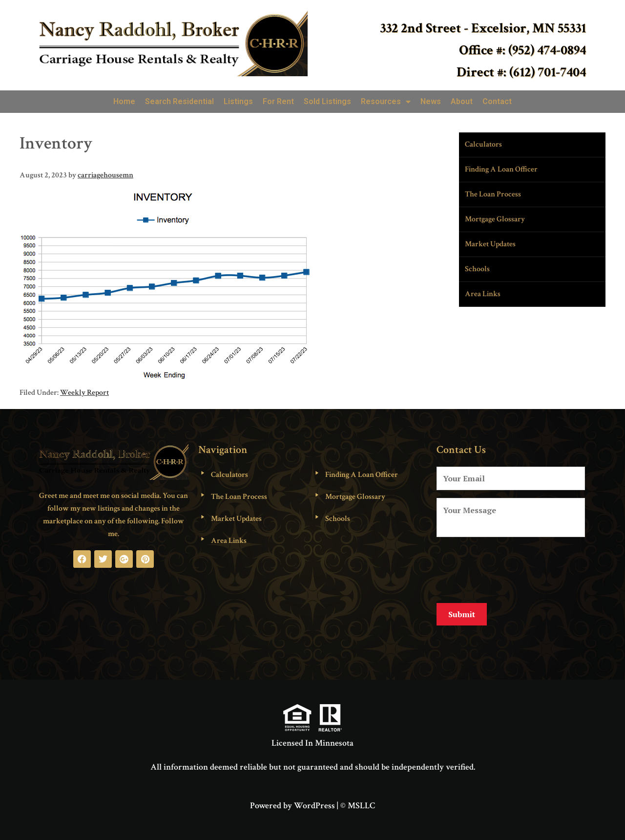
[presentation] (511, 568)
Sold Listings (327, 101)
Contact (497, 101)
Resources (386, 102)
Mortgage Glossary (495, 219)
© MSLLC (358, 798)
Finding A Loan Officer (501, 169)
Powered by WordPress (292, 798)
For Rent (278, 101)
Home (124, 101)
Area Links (483, 294)
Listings (238, 101)
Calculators (483, 144)
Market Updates (490, 244)
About (462, 101)
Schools (477, 269)
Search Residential (179, 101)
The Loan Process (493, 194)
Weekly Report (84, 393)
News (431, 101)
